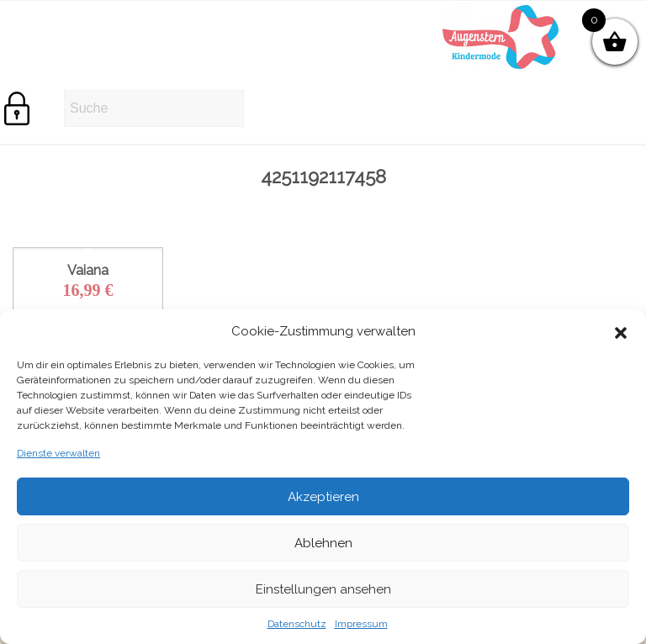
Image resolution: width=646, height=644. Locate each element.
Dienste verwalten (58, 453)
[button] (621, 331)
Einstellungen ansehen (323, 589)
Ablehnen (323, 543)
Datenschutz (297, 624)
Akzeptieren (323, 497)
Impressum (361, 624)
